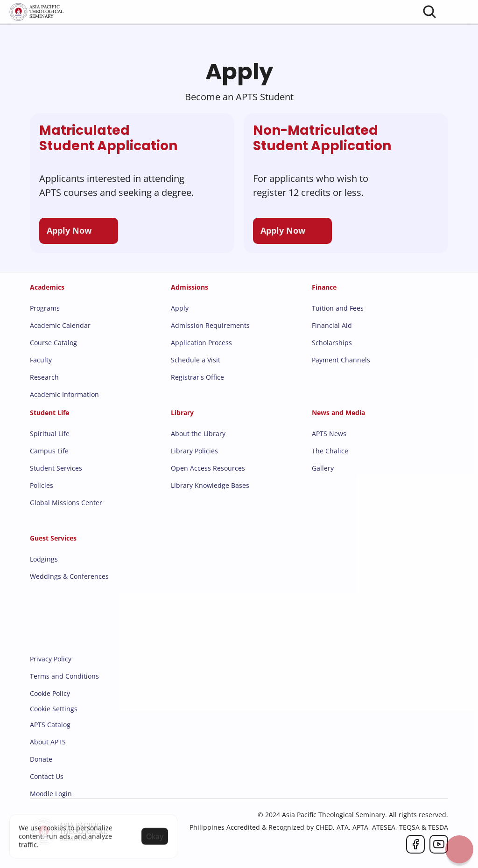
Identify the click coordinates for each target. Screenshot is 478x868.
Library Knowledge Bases (210, 485)
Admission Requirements (210, 325)
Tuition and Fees (338, 308)
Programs (45, 308)
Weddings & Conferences (69, 576)
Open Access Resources (208, 468)
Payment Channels (341, 360)
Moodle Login (51, 794)
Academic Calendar (60, 325)
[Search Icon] (429, 12)
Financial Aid (332, 325)
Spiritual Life (50, 434)
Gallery (323, 468)
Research (44, 377)
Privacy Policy (51, 659)
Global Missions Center (66, 503)
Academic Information (64, 394)
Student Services (56, 468)
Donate (41, 759)
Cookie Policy (50, 693)
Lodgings (44, 559)
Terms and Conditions (64, 676)
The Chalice (330, 451)
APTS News (329, 434)
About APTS (48, 742)
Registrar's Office (197, 377)
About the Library (198, 434)
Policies (42, 485)
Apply (180, 308)
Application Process (201, 343)
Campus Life (49, 451)
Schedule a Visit (196, 360)
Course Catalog (53, 343)
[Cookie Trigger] (54, 709)
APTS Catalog (50, 725)
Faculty (41, 360)
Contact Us (47, 776)
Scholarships (332, 343)
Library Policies (194, 451)
